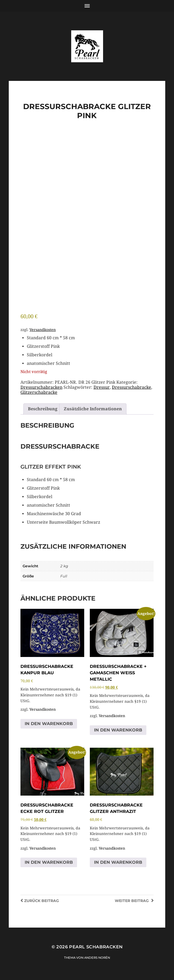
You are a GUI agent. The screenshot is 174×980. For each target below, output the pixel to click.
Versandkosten (43, 330)
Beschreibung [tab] (43, 409)
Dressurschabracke (131, 387)
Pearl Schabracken (96, 947)
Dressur (102, 387)
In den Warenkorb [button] (49, 724)
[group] (90, 351)
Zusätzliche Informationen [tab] (93, 409)
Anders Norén (97, 958)
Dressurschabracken (41, 387)
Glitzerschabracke (39, 392)
